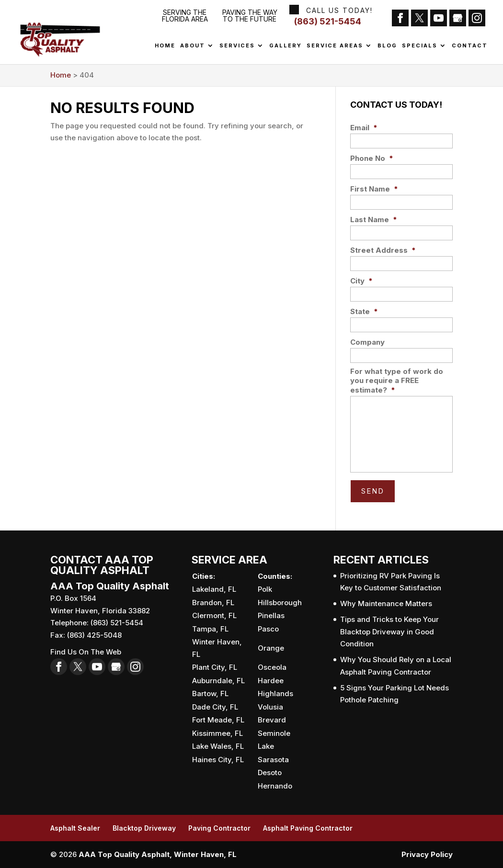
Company (367, 342)
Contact (470, 46)
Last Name (374, 220)
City (361, 281)
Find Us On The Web (86, 652)
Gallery (286, 46)
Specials (420, 46)
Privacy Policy (427, 854)
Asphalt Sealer (75, 828)
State (364, 311)
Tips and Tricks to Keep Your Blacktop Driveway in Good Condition (389, 631)
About (193, 46)
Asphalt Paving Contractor (308, 828)
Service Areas (335, 46)
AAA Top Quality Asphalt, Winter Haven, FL (158, 854)
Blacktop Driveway (144, 828)
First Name (374, 189)
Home (165, 46)
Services (237, 46)
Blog (387, 46)
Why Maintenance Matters (386, 603)
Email (364, 128)
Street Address (383, 250)
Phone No (372, 158)
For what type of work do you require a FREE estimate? (397, 381)
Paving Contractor (219, 828)
